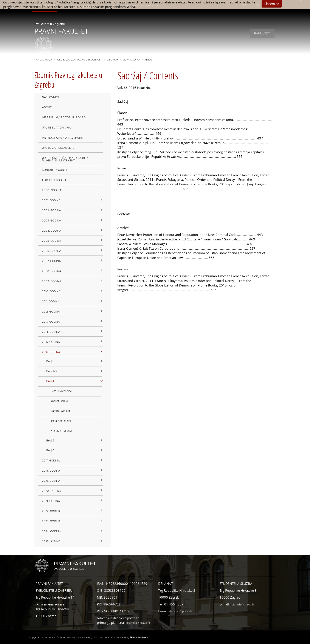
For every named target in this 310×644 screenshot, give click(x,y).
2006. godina (52, 251)
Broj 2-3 (51, 371)
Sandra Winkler (60, 411)
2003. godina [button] (51, 221)
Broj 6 (50, 450)
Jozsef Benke (59, 401)
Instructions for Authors (62, 138)
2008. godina (52, 271)
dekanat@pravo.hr (181, 611)
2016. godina (132, 60)
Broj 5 (50, 441)
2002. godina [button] (51, 211)
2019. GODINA (51, 481)
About (47, 107)
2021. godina (51, 501)
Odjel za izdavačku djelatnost (80, 60)
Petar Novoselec (61, 391)
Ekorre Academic (139, 637)
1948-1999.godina (54, 180)
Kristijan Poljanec (62, 431)
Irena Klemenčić (61, 421)
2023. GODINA (51, 521)
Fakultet (262, 34)
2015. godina (51, 342)
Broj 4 (150, 60)
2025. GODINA (51, 542)
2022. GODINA (51, 511)
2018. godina (51, 471)
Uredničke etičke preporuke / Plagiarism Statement (65, 159)
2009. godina (52, 281)
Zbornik (113, 60)
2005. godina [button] (51, 241)
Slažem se (272, 4)
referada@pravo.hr (243, 605)
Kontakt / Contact (57, 170)
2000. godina (52, 190)
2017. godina (51, 461)
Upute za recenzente (58, 148)
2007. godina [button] (51, 261)
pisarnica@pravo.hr (138, 623)
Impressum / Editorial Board (64, 118)
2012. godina (51, 312)
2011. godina (51, 302)
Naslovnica (44, 60)
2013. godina (51, 322)
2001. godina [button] (51, 200)
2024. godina (51, 531)
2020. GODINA (51, 491)
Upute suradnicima (56, 128)
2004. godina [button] (52, 231)
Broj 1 (50, 361)
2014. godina (51, 332)
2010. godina (51, 291)
